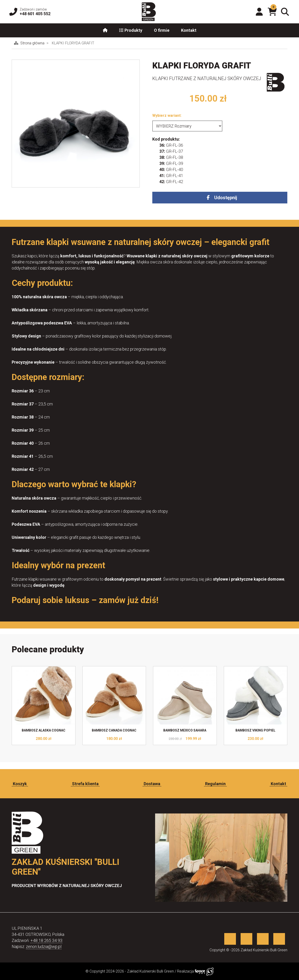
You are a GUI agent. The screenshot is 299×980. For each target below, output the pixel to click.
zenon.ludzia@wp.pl (44, 946)
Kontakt (189, 30)
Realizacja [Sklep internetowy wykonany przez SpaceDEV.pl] (195, 971)
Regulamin (215, 784)
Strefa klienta (85, 784)
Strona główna (33, 43)
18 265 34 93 (50, 940)
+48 (34, 940)
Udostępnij (226, 198)
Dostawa (152, 784)
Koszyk (20, 784)
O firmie (162, 30)
